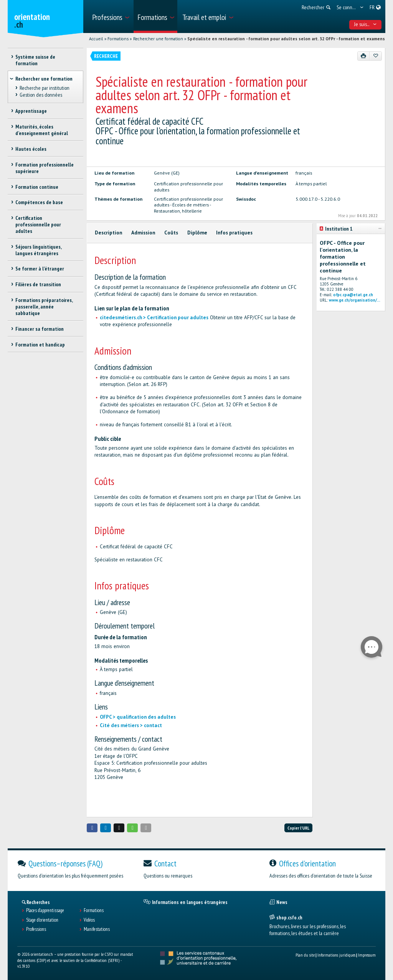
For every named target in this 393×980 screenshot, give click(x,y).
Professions (36, 929)
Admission (143, 233)
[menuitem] (110, 16)
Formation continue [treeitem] (37, 187)
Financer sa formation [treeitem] (40, 329)
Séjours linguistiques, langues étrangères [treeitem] (38, 250)
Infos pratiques (234, 233)
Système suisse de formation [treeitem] (35, 60)
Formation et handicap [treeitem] (40, 345)
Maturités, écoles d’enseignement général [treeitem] (42, 130)
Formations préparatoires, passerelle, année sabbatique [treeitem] (44, 307)
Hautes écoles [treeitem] (31, 149)
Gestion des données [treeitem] (41, 95)
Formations (118, 39)
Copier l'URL (298, 828)
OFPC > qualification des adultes (138, 717)
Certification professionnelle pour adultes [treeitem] (38, 224)
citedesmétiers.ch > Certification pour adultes (154, 318)
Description (108, 233)
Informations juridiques (336, 955)
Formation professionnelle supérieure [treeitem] (45, 168)
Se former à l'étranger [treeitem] (40, 269)
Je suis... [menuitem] (366, 24)
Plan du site (305, 955)
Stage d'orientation (42, 920)
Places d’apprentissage (45, 911)
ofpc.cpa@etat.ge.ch (353, 295)
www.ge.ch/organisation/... (355, 300)
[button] (92, 828)
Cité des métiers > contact (131, 725)
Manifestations (97, 929)
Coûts (171, 233)
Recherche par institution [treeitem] (45, 88)
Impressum (367, 955)
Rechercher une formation (158, 39)
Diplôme (197, 233)
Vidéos (89, 920)
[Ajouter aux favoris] (376, 56)
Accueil (96, 39)
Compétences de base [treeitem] (39, 202)
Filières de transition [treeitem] (38, 284)
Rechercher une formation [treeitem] (44, 79)
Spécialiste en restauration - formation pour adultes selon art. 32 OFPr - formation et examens (286, 39)
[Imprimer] (364, 56)
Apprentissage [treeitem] (31, 111)
